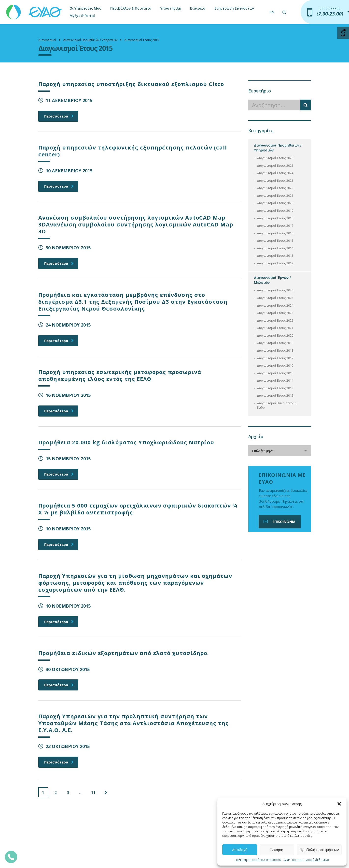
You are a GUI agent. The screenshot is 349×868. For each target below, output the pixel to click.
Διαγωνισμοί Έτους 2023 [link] (275, 180)
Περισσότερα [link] (59, 116)
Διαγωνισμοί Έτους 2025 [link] (275, 165)
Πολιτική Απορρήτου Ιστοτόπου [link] (258, 860)
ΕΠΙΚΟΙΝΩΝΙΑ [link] (279, 522)
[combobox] (280, 451)
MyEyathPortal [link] (82, 16)
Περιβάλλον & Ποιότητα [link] (131, 8)
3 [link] (68, 793)
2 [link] (56, 793)
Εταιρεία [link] (198, 8)
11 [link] (93, 793)
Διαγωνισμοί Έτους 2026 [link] (275, 158)
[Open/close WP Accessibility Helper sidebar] (343, 33)
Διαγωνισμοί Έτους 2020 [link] (275, 203)
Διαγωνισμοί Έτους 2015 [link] (275, 240)
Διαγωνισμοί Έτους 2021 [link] (275, 195)
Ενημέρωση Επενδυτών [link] (234, 8)
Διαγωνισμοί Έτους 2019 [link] (275, 210)
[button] (339, 804)
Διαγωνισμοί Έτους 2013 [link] (275, 255)
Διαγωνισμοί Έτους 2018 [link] (275, 218)
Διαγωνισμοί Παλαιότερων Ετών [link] (277, 405)
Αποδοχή (240, 850)
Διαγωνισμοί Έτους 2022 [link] (275, 188)
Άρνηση (277, 850)
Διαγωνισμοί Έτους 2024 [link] (275, 173)
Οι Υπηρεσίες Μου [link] (85, 8)
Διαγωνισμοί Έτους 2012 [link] (275, 263)
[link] (34, 10)
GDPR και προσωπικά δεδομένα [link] (306, 860)
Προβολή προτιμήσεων (319, 850)
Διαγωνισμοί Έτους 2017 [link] (275, 225)
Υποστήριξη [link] (171, 8)
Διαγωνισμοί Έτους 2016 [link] (275, 233)
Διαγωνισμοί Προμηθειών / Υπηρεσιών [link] (278, 148)
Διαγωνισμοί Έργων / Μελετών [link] (272, 280)
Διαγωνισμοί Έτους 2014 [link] (275, 248)
